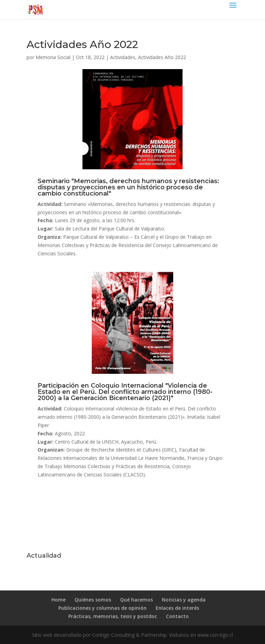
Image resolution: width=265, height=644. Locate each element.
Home (58, 600)
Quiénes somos (93, 600)
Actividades (123, 57)
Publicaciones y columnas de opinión (102, 608)
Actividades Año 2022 (162, 57)
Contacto (177, 616)
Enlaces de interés (177, 608)
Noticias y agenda (184, 600)
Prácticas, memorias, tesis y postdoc (113, 616)
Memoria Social (53, 57)
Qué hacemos (136, 600)
